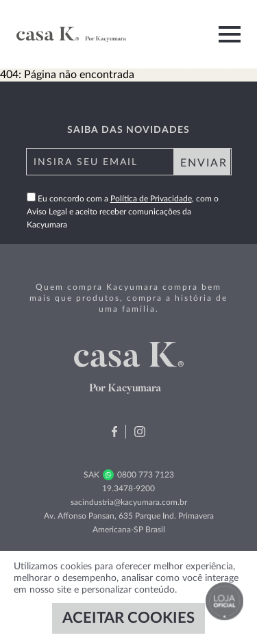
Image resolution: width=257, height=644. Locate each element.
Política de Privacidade (151, 199)
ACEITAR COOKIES (128, 618)
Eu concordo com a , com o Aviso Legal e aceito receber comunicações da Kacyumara (123, 212)
